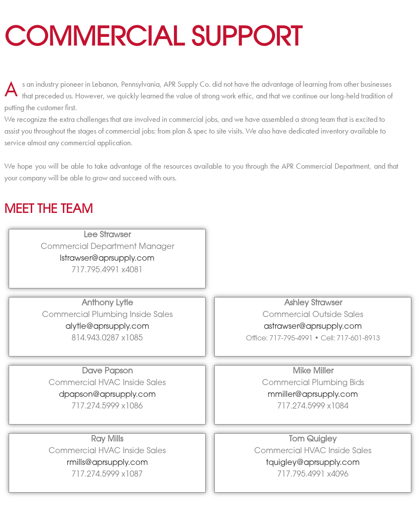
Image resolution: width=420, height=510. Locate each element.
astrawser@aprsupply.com (313, 327)
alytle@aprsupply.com (107, 327)
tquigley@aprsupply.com (313, 463)
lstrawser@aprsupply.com (107, 259)
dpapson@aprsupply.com (107, 395)
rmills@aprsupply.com (107, 463)
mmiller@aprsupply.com (313, 395)
